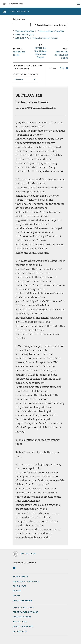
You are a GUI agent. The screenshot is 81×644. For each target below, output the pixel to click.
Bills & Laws (20, 586)
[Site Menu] (78, 4)
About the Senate (23, 601)
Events (17, 596)
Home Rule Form (22, 617)
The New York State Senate (15, 4)
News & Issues (20, 577)
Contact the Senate (24, 607)
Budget (17, 591)
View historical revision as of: (26, 74)
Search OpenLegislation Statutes (52, 25)
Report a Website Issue (26, 612)
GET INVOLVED (20, 631)
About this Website (23, 626)
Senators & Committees (26, 581)
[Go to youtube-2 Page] (15, 568)
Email (66, 68)
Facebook (60, 68)
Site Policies (20, 622)
